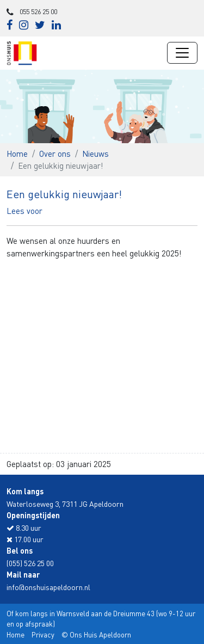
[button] (24, 211)
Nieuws (95, 154)
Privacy (43, 634)
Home (17, 154)
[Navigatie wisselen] (182, 53)
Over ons (55, 154)
